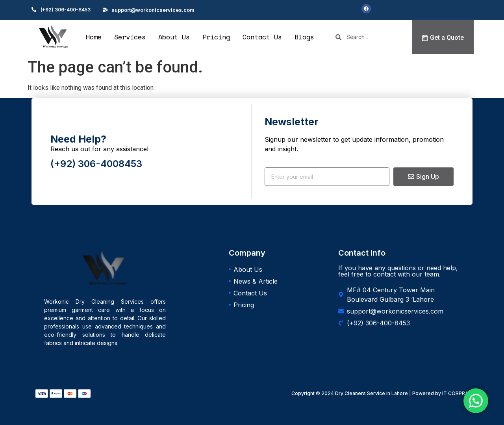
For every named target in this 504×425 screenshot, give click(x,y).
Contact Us (262, 37)
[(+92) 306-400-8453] (34, 9)
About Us (174, 37)
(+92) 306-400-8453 (66, 10)
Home (94, 37)
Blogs (304, 37)
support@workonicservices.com (153, 10)
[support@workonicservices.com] (105, 10)
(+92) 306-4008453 (96, 164)
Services (130, 37)
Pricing (216, 37)
